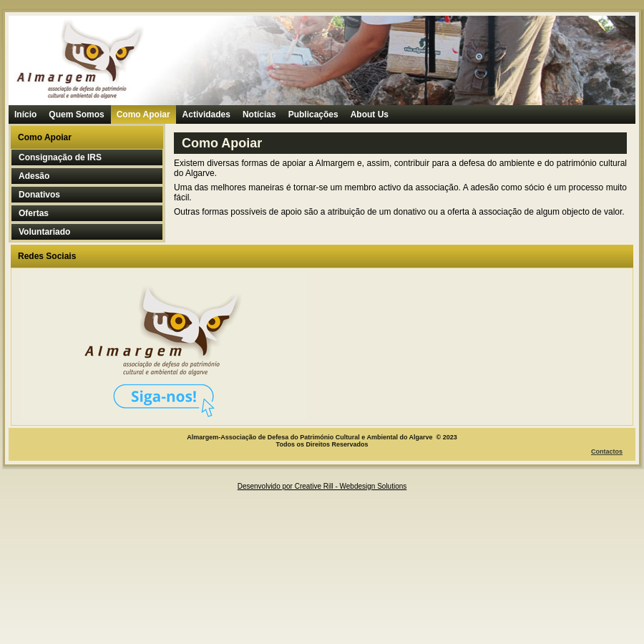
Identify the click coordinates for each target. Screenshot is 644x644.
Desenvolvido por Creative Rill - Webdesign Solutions (322, 486)
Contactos (607, 452)
